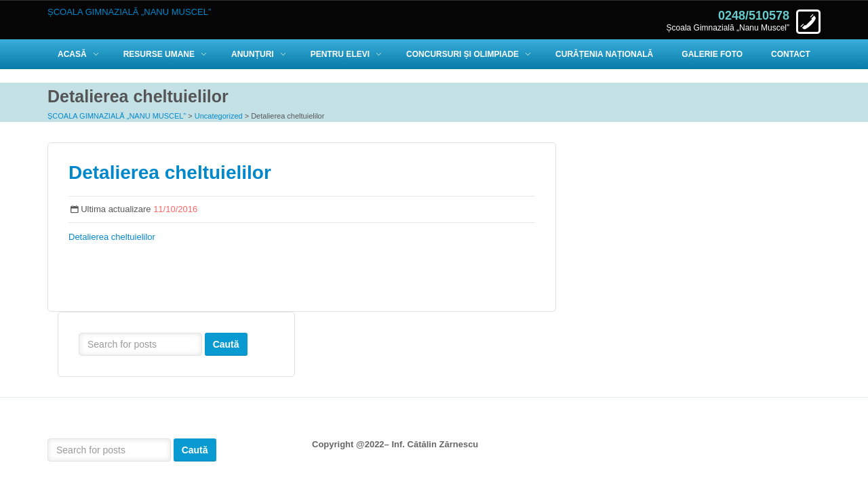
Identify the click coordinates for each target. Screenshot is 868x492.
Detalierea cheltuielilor (170, 172)
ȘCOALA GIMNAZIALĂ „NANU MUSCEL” (117, 116)
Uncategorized (219, 116)
